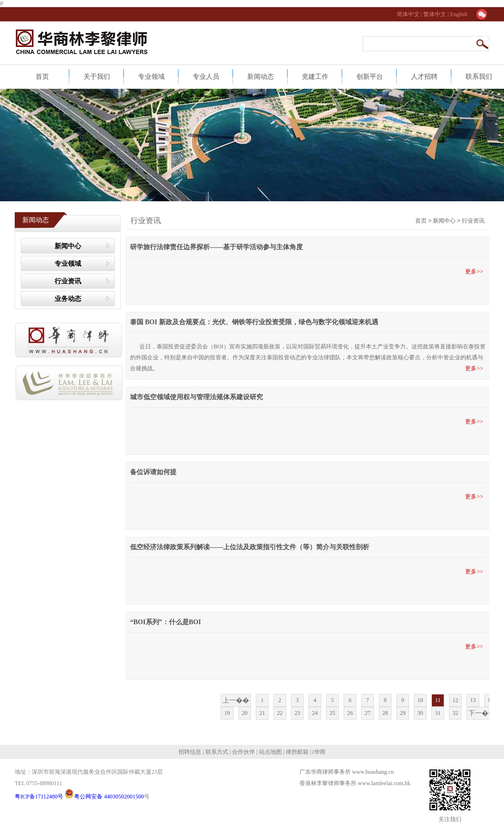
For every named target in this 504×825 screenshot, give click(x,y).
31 (438, 713)
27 (368, 713)
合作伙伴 (243, 752)
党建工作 (315, 77)
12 (456, 700)
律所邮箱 (297, 752)
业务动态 (68, 299)
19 (227, 713)
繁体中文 (435, 14)
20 (245, 713)
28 (385, 713)
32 (456, 713)
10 (420, 700)
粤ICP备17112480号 (40, 797)
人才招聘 (424, 77)
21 (262, 713)
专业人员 (206, 77)
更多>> (476, 272)
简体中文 (409, 14)
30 (420, 713)
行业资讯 (68, 281)
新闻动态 (261, 77)
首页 (42, 77)
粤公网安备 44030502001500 (104, 797)
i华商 (318, 752)
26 (350, 713)
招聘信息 (191, 752)
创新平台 (370, 77)
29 (403, 713)
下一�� (482, 713)
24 (315, 713)
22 (280, 713)
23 (298, 713)
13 (473, 700)
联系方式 (216, 752)
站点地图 (270, 752)
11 (438, 700)
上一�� (236, 700)
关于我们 (97, 77)
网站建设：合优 (322, 793)
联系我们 (479, 77)
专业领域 (151, 77)
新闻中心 (68, 246)
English (459, 14)
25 (333, 713)
